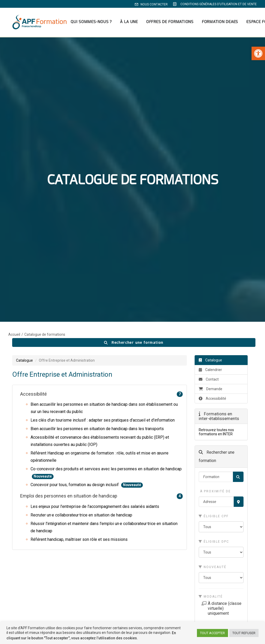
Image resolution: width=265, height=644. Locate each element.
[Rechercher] (238, 248)
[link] (258, 53)
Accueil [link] (14, 106)
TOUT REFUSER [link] (244, 633)
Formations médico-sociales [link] (127, 552)
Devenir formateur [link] (117, 577)
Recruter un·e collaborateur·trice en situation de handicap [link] (81, 287)
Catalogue (212, 397)
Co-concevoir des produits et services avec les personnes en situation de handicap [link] (106, 240)
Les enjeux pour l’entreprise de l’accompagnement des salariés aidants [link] (95, 278)
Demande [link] (211, 160)
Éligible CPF (214, 288)
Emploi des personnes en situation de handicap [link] (101, 268)
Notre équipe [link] (202, 552)
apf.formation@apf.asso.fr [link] (41, 570)
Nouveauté (213, 339)
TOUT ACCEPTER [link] (212, 633)
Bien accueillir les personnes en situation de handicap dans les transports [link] (97, 200)
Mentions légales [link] (206, 584)
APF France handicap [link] (120, 590)
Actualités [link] (110, 571)
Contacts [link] (109, 584)
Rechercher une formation (134, 114)
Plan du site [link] (201, 590)
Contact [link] (209, 151)
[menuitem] (152, 4)
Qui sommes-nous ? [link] (87, 23)
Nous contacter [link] (151, 4)
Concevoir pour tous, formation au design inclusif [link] (75, 256)
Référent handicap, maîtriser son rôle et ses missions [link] (79, 311)
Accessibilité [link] (101, 166)
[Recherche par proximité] (239, 273)
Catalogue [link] (24, 132)
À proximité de (215, 263)
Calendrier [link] (210, 141)
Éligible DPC (214, 313)
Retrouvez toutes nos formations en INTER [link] (216, 204)
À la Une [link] (125, 23)
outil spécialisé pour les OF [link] (221, 471)
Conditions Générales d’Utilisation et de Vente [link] (215, 4)
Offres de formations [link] (166, 23)
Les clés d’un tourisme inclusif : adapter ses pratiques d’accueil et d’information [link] (103, 192)
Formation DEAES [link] (216, 23)
